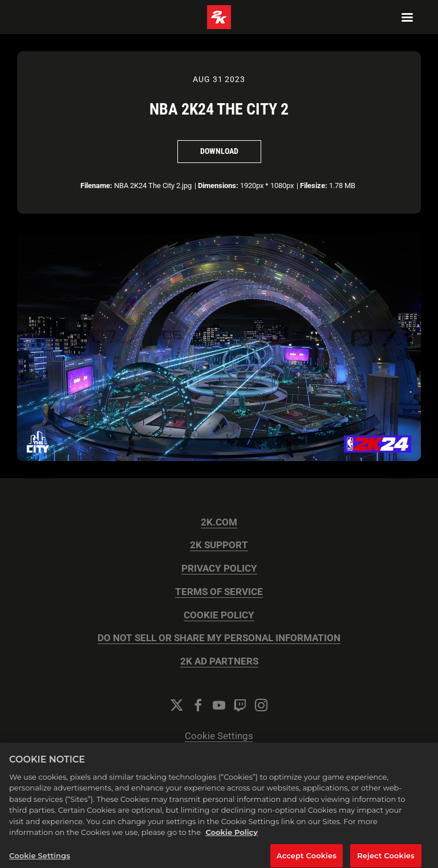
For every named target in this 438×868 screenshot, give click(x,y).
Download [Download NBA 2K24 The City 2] (219, 151)
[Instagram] (261, 705)
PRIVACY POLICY (219, 569)
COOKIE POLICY (219, 615)
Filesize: (314, 186)
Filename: (96, 186)
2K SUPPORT (219, 545)
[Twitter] (177, 705)
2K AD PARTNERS (219, 661)
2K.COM (219, 522)
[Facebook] (198, 705)
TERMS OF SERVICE (219, 592)
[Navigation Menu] (407, 17)
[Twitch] (240, 705)
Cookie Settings (219, 736)
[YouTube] (219, 705)
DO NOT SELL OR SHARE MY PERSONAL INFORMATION (219, 638)
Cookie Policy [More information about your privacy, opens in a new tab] (232, 838)
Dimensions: (218, 186)
